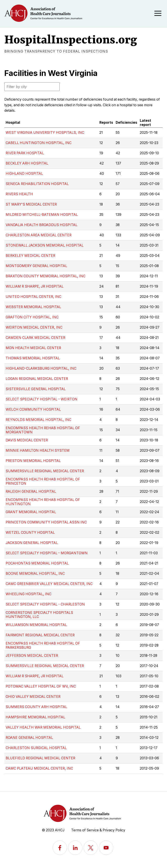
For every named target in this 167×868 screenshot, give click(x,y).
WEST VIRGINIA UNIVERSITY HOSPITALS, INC (45, 133)
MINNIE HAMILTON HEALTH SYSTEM (38, 450)
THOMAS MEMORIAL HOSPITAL (33, 358)
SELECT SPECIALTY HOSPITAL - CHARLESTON (45, 604)
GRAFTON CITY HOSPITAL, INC (32, 317)
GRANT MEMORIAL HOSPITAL (31, 512)
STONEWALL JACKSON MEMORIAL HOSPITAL (45, 245)
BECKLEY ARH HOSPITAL (27, 163)
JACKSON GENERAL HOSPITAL (32, 543)
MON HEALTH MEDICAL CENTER (33, 348)
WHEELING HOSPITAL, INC (28, 594)
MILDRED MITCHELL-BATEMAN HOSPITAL (42, 215)
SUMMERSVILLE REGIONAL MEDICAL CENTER (45, 471)
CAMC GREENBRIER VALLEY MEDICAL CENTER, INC (49, 584)
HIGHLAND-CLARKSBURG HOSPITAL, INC (41, 368)
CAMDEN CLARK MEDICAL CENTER (35, 338)
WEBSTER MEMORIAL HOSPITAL (33, 307)
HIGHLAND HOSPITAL (24, 174)
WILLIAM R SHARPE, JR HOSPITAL (35, 286)
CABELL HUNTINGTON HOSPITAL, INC (39, 143)
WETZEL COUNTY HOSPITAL (30, 533)
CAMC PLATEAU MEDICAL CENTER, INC (39, 768)
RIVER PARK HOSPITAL (25, 153)
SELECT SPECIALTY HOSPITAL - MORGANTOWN (47, 553)
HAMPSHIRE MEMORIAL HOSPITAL (35, 717)
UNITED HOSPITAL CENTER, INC (33, 297)
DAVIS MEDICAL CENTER (27, 440)
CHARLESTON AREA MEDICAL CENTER (39, 235)
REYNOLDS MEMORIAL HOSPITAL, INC (38, 420)
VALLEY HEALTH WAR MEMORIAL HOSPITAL (43, 727)
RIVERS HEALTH (19, 194)
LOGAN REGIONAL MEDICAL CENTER (37, 379)
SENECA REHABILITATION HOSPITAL (37, 184)
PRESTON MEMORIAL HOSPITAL (33, 461)
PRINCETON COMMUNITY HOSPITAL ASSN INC (46, 522)
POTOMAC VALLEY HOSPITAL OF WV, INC (41, 686)
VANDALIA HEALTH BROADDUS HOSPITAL (42, 225)
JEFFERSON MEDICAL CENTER (32, 656)
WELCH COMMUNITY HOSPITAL (33, 409)
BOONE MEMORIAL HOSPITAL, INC (35, 574)
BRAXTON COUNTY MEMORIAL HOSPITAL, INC (46, 276)
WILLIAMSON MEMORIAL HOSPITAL (36, 625)
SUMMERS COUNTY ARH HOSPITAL (36, 707)
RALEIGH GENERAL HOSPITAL (31, 491)
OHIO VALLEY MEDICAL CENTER (33, 697)
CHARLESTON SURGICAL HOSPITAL (36, 748)
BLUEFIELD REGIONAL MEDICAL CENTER (40, 758)
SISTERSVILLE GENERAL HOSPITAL (36, 389)
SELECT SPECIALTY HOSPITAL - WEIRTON (42, 399)
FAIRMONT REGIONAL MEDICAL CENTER (40, 635)
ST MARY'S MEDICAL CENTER (31, 204)
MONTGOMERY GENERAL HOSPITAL (36, 266)
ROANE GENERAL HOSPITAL (29, 738)
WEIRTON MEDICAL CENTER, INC (34, 327)
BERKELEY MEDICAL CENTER (30, 256)
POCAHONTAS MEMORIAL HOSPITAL (37, 563)
